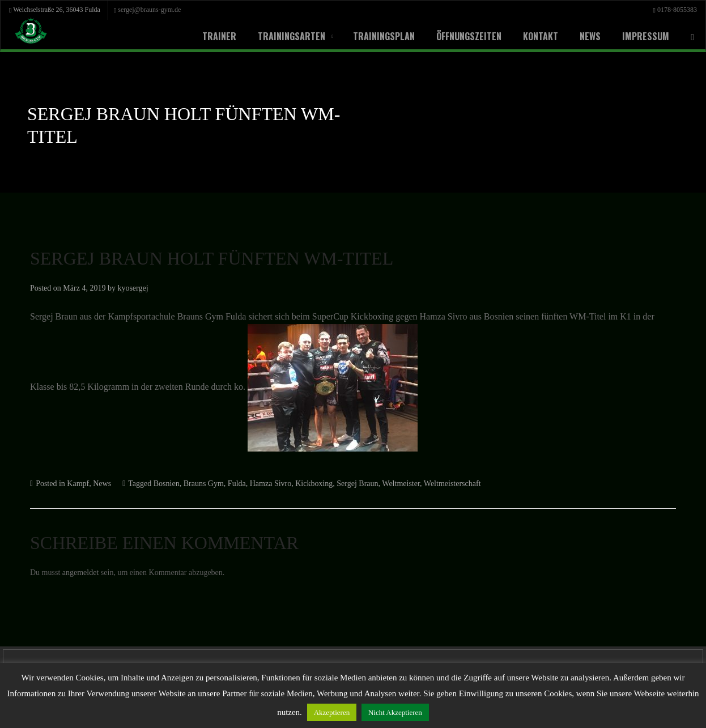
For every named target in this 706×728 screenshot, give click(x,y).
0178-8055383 (674, 9)
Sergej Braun (407, 484)
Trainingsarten (286, 36)
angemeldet (90, 573)
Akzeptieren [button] (420, 712)
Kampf (90, 484)
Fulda (274, 484)
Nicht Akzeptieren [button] (490, 712)
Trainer (214, 36)
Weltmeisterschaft (517, 484)
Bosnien (195, 484)
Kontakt (535, 36)
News (584, 36)
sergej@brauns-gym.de (178, 9)
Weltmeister (457, 484)
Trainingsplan (378, 36)
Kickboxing (359, 484)
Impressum (640, 36)
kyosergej (149, 288)
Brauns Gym (237, 484)
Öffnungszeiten (463, 36)
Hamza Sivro (312, 484)
